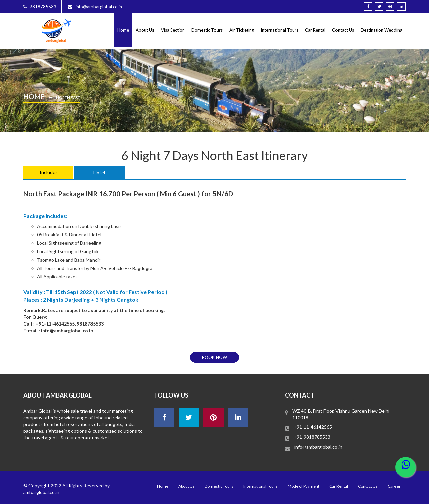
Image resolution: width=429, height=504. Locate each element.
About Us (145, 30)
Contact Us (343, 30)
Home (123, 30)
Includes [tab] (49, 172)
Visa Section (173, 30)
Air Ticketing (242, 30)
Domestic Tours (207, 30)
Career (394, 486)
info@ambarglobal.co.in (318, 447)
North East (68, 98)
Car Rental (315, 30)
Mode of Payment (303, 486)
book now (214, 357)
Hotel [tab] (99, 173)
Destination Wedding (381, 30)
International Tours (280, 30)
